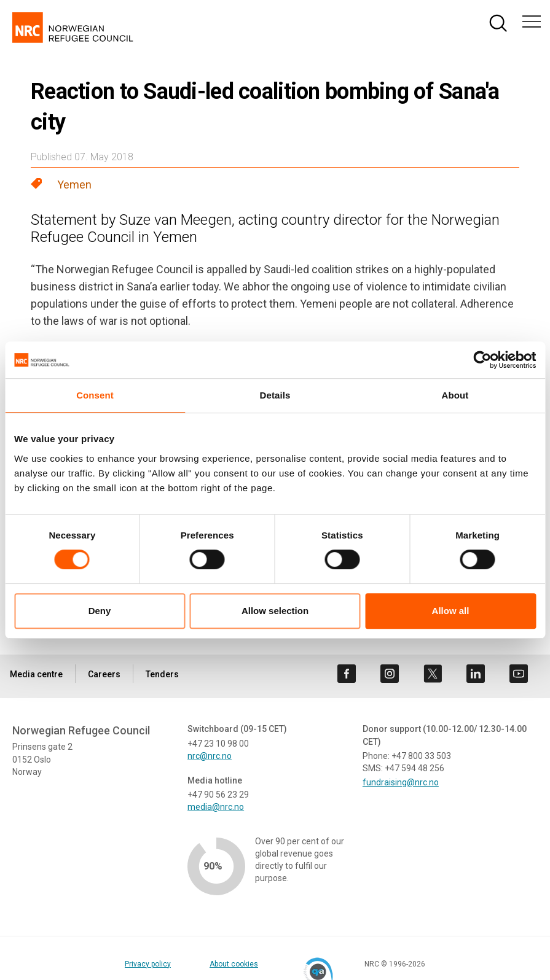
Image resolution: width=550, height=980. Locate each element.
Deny (100, 611)
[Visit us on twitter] (433, 674)
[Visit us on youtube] (519, 674)
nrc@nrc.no (210, 756)
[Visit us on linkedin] (476, 674)
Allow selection (275, 611)
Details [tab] (275, 395)
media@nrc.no (216, 807)
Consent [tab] (95, 395)
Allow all (451, 611)
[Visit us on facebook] (347, 674)
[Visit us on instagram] (390, 674)
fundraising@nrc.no (401, 782)
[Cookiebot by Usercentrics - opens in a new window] (482, 360)
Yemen (74, 185)
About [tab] (455, 395)
